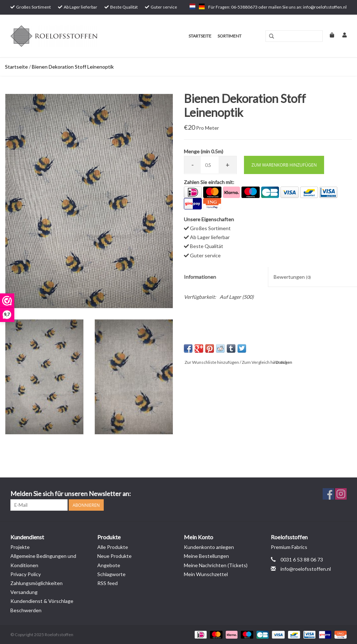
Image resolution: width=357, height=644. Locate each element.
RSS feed (107, 583)
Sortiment (229, 36)
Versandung (24, 592)
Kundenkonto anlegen (209, 547)
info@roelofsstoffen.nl (306, 569)
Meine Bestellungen (206, 556)
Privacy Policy (26, 574)
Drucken (284, 362)
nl (192, 6)
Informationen (200, 277)
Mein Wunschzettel (206, 574)
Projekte (20, 547)
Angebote (109, 565)
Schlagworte (111, 574)
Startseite (200, 36)
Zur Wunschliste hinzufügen (212, 362)
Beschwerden (26, 610)
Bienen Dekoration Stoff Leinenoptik (73, 67)
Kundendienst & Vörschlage (42, 601)
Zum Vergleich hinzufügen (267, 362)
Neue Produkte (114, 556)
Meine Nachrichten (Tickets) (216, 565)
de (202, 6)
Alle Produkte (113, 547)
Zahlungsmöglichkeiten (36, 583)
